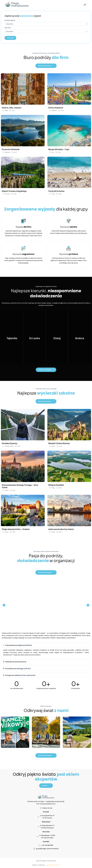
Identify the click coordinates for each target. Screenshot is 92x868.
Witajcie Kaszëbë (56, 487)
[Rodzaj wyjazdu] (46, 24)
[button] (4, 607)
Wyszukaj (11, 38)
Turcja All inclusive (56, 192)
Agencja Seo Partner (53, 865)
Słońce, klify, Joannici (12, 109)
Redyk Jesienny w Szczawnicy (41, 746)
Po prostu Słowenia (11, 150)
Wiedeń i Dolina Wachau (59, 445)
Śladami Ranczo (9, 747)
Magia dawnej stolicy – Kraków (16, 531)
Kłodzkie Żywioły (10, 445)
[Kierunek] (46, 32)
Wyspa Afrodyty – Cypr (59, 150)
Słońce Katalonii (56, 109)
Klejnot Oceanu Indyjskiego (14, 192)
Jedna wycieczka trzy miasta (61, 531)
